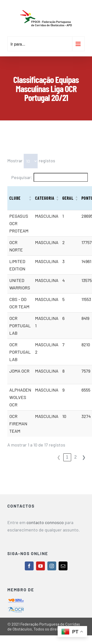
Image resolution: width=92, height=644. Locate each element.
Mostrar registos (31, 161)
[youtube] (40, 566)
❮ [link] (59, 457)
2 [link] (76, 457)
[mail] (63, 566)
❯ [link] (84, 457)
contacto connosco (45, 522)
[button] (30, 198)
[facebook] (29, 566)
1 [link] (67, 457)
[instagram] (52, 566)
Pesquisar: (22, 177)
